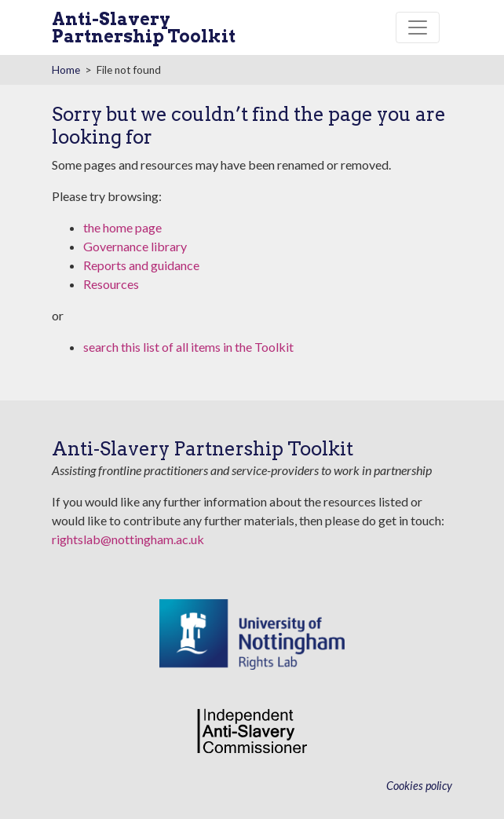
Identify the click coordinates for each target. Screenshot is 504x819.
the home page (122, 227)
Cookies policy (419, 786)
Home (66, 70)
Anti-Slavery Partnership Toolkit (144, 27)
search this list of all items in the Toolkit (188, 347)
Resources (111, 284)
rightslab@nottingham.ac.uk (128, 539)
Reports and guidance (141, 265)
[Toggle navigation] (418, 27)
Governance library (135, 246)
